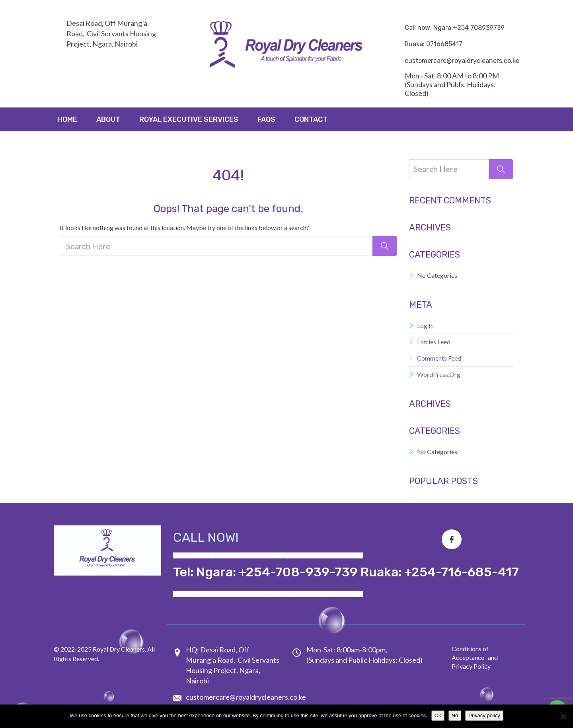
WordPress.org (439, 374)
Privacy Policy (471, 666)
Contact (311, 119)
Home (67, 119)
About (108, 119)
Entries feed (434, 342)
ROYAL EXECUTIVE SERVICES (189, 119)
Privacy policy (484, 715)
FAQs (266, 119)
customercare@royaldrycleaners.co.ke (246, 697)
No (455, 715)
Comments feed (439, 358)
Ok (438, 715)
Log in (425, 325)
